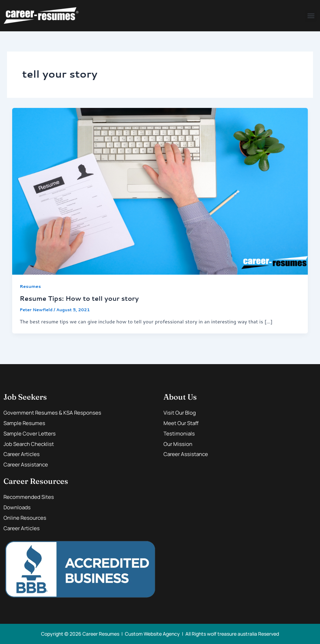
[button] (311, 16)
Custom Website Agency (152, 634)
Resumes (30, 286)
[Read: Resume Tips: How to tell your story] (160, 191)
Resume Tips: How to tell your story (79, 298)
